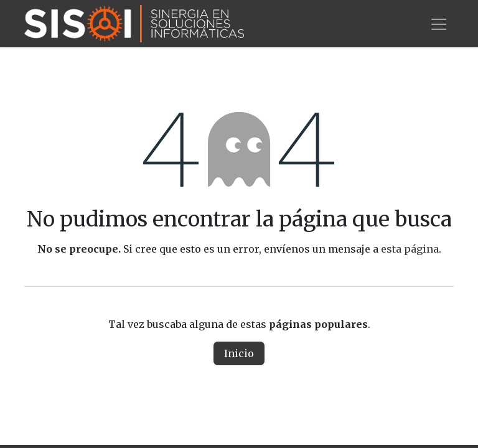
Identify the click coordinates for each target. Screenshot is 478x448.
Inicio (239, 353)
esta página (410, 249)
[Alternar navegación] (439, 23)
